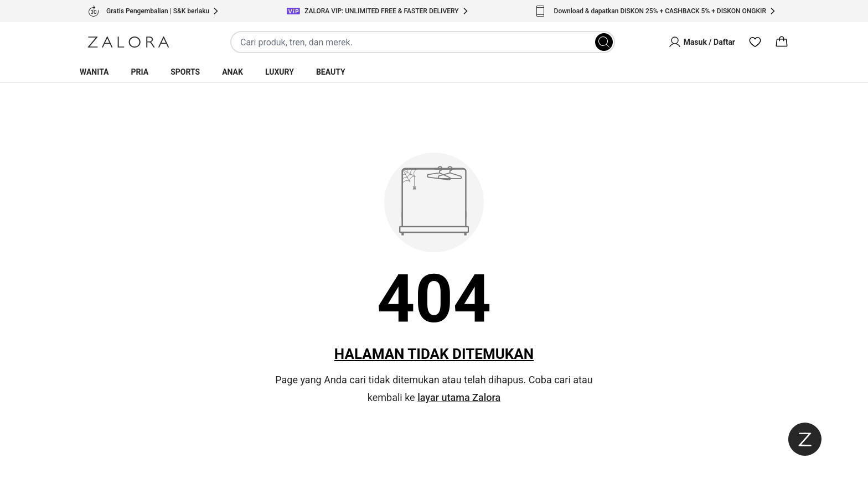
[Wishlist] (755, 42)
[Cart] (782, 42)
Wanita (94, 72)
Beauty (331, 72)
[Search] (604, 42)
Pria (140, 72)
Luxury (280, 72)
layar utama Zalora (459, 397)
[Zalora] (128, 42)
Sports (185, 72)
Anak (232, 72)
